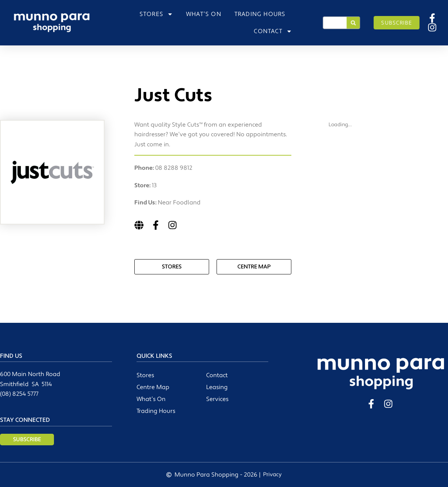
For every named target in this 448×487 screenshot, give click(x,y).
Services (217, 399)
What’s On (151, 399)
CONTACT (273, 31)
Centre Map (153, 387)
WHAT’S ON (204, 14)
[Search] (353, 23)
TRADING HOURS (260, 14)
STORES (156, 14)
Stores (145, 375)
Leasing (217, 387)
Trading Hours (156, 411)
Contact (217, 375)
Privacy (272, 475)
